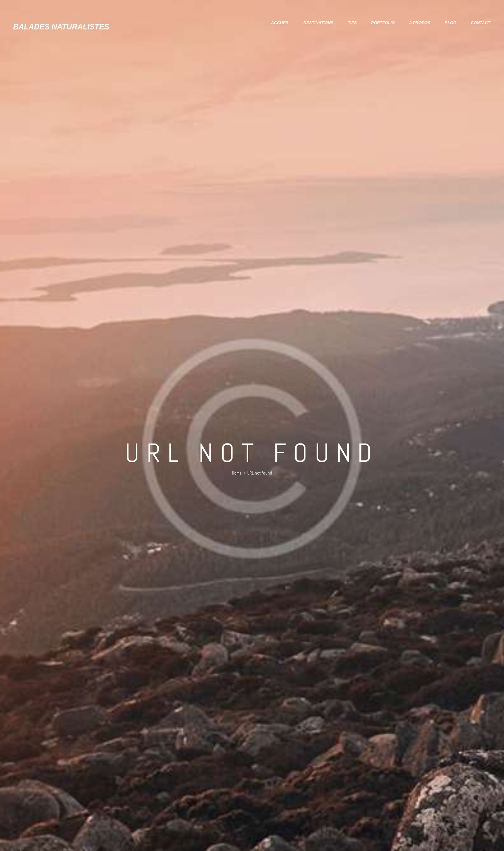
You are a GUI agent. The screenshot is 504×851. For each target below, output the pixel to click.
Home (237, 469)
